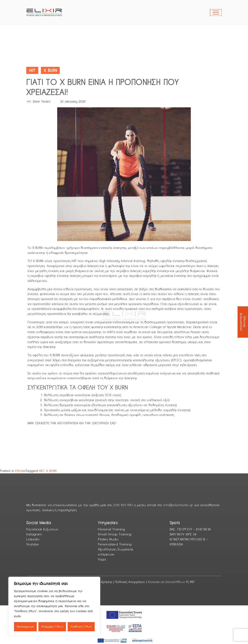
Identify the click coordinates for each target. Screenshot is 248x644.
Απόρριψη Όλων (52, 627)
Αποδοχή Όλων (81, 627)
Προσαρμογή (25, 627)
